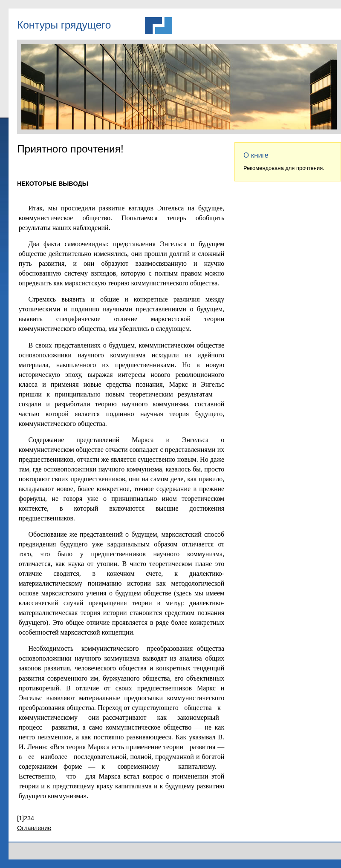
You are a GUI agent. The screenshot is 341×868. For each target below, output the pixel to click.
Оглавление (34, 828)
